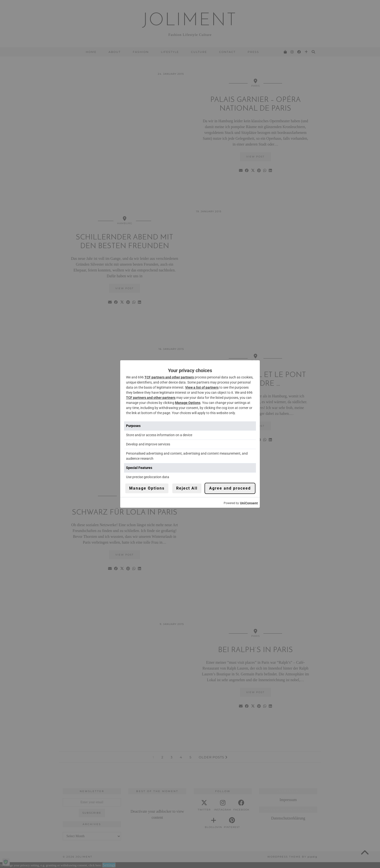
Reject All (187, 488)
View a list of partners (202, 387)
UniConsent (249, 503)
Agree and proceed (230, 488)
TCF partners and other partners (169, 377)
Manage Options (188, 403)
